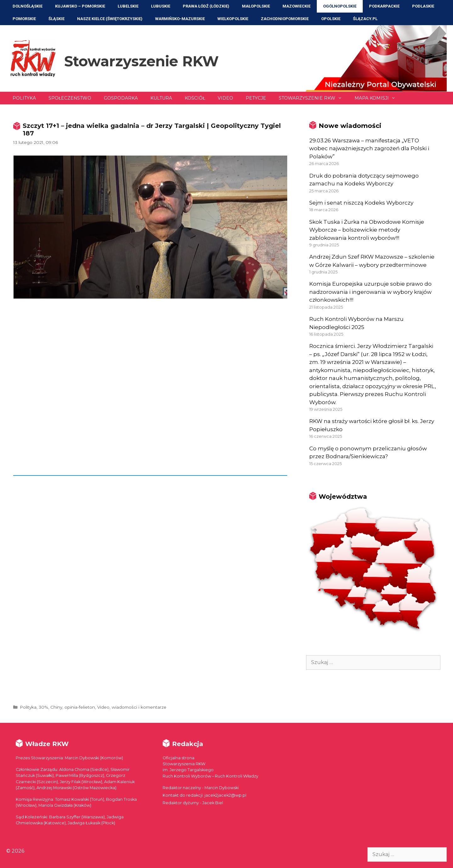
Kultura (161, 98)
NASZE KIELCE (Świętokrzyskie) (110, 19)
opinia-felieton (80, 707)
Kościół (195, 98)
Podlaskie (423, 6)
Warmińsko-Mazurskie (180, 19)
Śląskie (56, 19)
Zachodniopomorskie (285, 19)
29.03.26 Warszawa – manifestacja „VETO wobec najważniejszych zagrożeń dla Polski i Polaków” (369, 148)
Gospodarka (121, 98)
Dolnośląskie (28, 6)
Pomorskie (24, 19)
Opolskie (331, 19)
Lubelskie (128, 6)
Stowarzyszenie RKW (141, 61)
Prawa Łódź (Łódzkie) (206, 6)
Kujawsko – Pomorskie (80, 6)
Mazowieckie (296, 6)
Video (225, 98)
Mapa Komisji (378, 98)
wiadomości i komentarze (139, 707)
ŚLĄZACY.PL (365, 19)
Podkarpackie (384, 6)
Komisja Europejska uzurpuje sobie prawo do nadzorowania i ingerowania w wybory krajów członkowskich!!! (370, 292)
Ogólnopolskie (340, 6)
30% (43, 707)
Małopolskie (256, 6)
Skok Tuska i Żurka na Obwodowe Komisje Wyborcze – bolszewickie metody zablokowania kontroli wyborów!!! (367, 230)
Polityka (24, 98)
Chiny (56, 707)
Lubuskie (161, 6)
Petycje (256, 98)
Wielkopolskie (233, 19)
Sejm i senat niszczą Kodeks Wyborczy (361, 203)
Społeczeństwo (70, 98)
